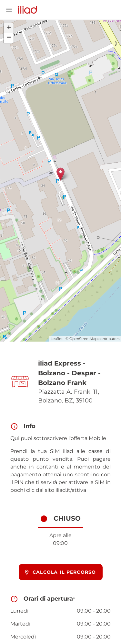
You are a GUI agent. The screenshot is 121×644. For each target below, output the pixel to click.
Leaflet (57, 339)
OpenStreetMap (83, 339)
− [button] (9, 38)
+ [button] (9, 28)
